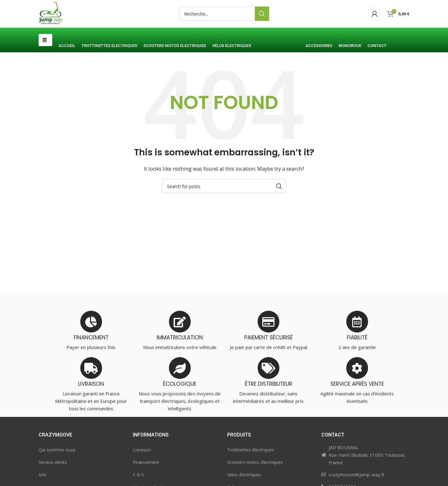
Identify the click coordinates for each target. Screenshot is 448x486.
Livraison (142, 473)
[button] (45, 64)
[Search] (224, 26)
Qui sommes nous (57, 473)
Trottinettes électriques (251, 473)
